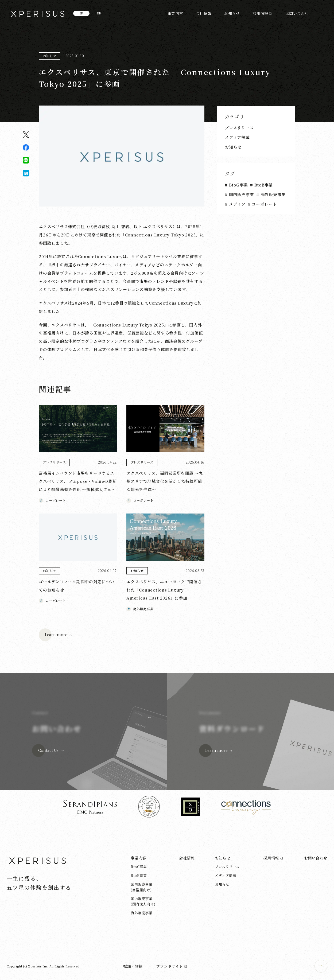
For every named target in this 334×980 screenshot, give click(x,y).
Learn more (56, 635)
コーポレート (264, 204)
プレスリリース (239, 128)
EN (99, 13)
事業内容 (175, 13)
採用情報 (260, 13)
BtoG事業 (238, 185)
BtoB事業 (263, 185)
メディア (237, 204)
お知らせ (232, 13)
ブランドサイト (172, 966)
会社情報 (204, 13)
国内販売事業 (241, 194)
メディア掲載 (237, 137)
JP (81, 13)
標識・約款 (133, 966)
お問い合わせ (297, 13)
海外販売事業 (272, 194)
